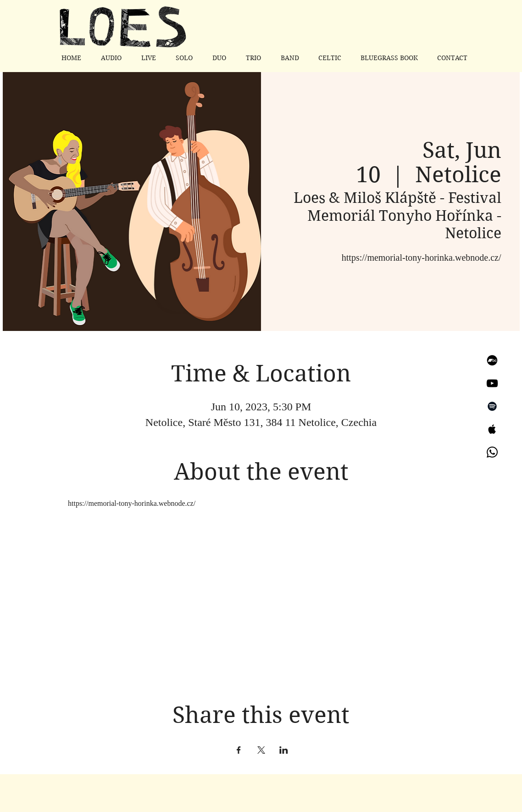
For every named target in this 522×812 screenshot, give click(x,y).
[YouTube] (492, 383)
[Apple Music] (492, 429)
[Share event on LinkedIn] (284, 750)
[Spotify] (492, 406)
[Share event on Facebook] (239, 750)
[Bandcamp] (492, 360)
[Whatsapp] (492, 452)
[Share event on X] (261, 750)
